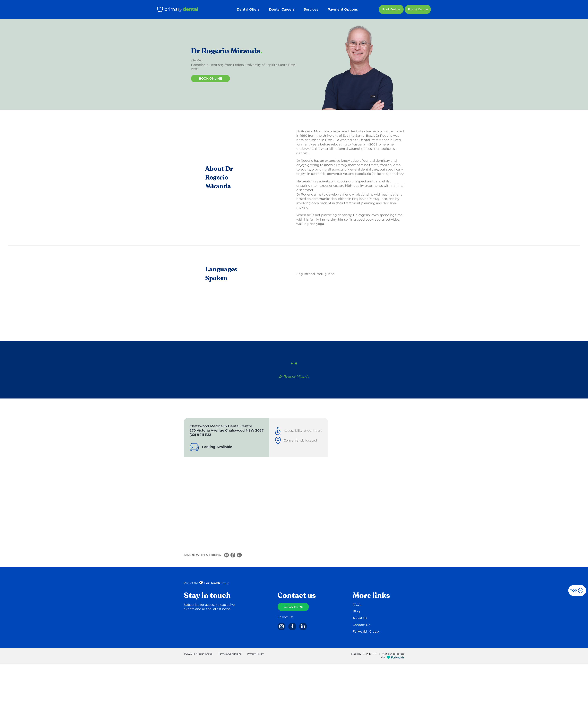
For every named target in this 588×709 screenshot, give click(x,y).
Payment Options (343, 9)
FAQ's (357, 605)
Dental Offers (252, 9)
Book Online (391, 9)
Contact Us (361, 625)
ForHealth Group (366, 631)
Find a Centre (418, 9)
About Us (360, 618)
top (577, 591)
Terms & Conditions (230, 654)
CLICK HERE (293, 607)
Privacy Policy (255, 654)
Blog (356, 611)
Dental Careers (284, 9)
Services (312, 9)
